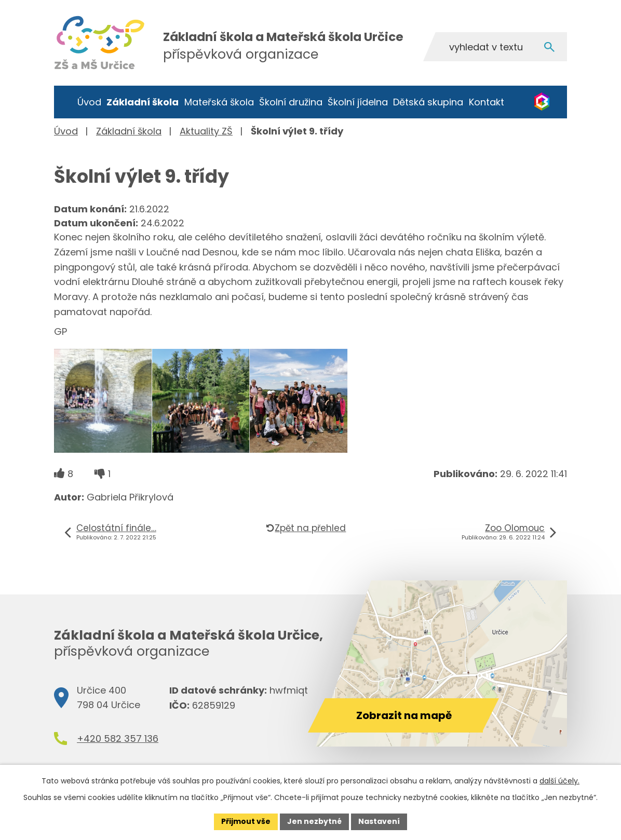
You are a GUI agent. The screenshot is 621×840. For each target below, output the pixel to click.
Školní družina (291, 102)
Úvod (89, 102)
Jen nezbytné (314, 821)
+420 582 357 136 (118, 739)
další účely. (559, 781)
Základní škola (143, 102)
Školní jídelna (358, 102)
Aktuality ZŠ (206, 131)
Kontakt (487, 102)
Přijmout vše (246, 821)
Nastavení (379, 821)
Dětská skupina (428, 102)
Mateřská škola (219, 102)
